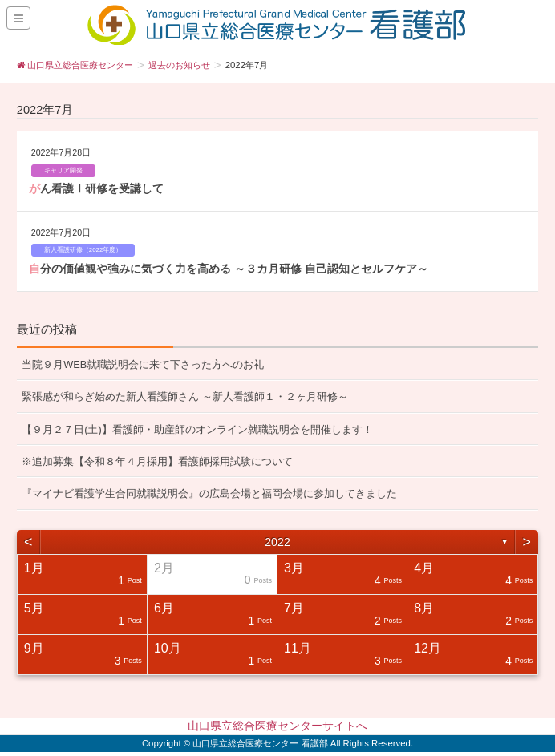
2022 (277, 542)
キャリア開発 (63, 170)
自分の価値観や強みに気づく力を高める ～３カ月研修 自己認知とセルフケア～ (229, 269)
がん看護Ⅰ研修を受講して (96, 188)
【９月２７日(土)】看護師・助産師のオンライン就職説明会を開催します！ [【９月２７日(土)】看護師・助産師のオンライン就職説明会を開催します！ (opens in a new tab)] (197, 429)
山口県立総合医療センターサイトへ (277, 726)
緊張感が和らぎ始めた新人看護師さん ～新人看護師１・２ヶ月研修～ (185, 396)
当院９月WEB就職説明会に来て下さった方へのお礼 (143, 364)
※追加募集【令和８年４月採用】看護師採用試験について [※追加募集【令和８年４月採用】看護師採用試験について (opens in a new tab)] (157, 461)
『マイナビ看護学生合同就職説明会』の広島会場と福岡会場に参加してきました (209, 493)
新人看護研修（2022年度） (83, 250)
